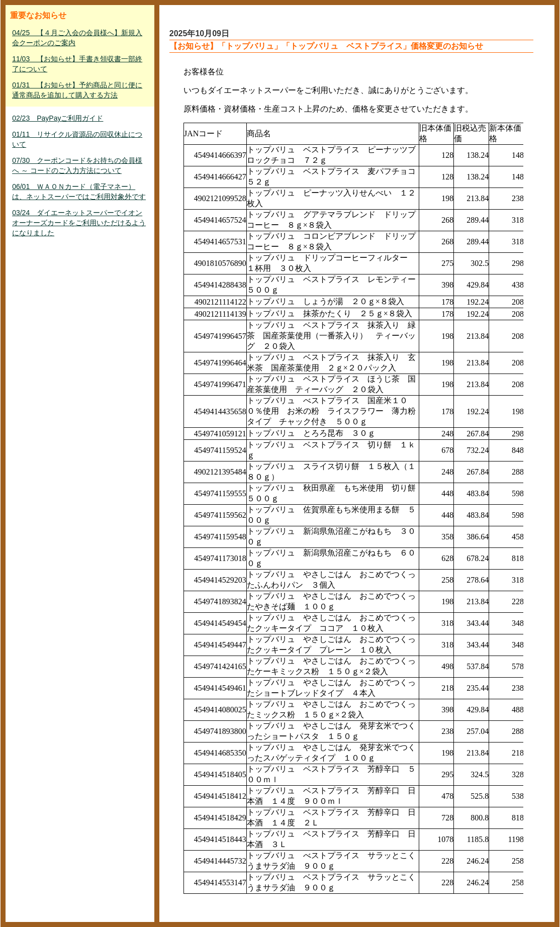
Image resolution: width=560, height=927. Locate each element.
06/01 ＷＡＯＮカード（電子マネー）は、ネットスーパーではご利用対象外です (79, 192)
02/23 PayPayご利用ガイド (58, 118)
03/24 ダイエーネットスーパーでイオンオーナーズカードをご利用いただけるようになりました (79, 223)
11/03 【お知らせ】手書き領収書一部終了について (77, 64)
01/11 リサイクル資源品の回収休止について (77, 139)
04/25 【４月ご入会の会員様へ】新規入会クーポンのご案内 (77, 38)
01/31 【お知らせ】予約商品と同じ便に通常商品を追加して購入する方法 (77, 90)
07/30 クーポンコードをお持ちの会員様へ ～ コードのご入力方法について (77, 165)
